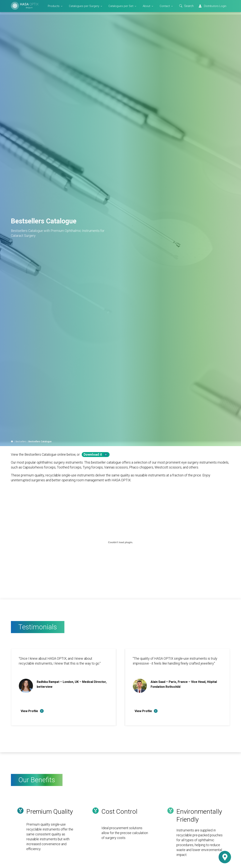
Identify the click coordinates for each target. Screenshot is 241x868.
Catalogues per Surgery (84, 6)
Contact (165, 6)
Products (54, 6)
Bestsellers (21, 442)
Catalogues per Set (121, 6)
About (146, 6)
